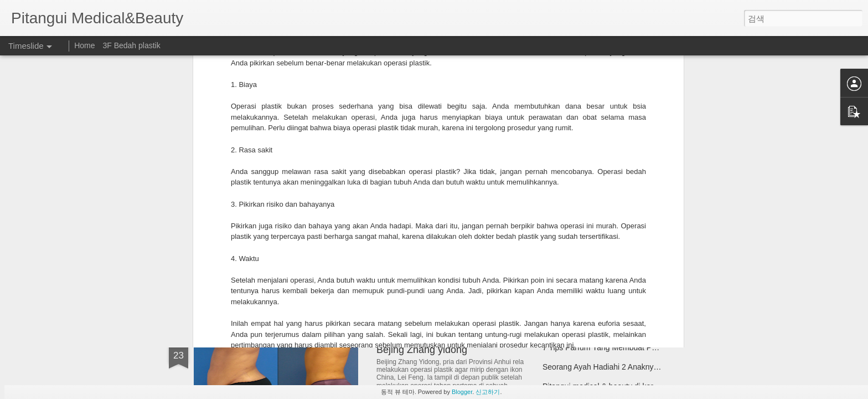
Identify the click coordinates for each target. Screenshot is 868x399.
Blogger (462, 392)
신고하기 (488, 392)
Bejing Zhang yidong (422, 350)
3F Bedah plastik (131, 45)
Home (86, 45)
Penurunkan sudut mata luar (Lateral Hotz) (319, 257)
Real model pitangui (577, 237)
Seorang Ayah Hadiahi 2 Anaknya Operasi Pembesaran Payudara (655, 367)
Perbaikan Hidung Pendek (588, 256)
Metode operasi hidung (582, 275)
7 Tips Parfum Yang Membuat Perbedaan (613, 347)
